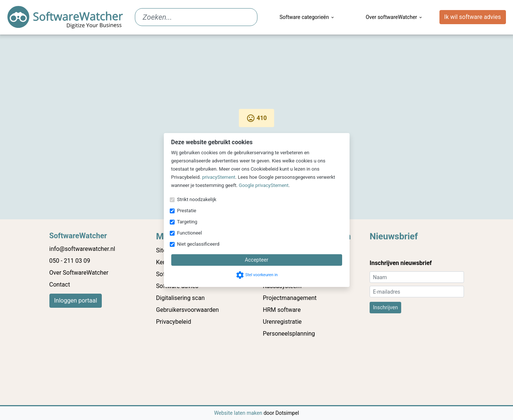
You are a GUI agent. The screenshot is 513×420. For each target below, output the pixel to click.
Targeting (187, 222)
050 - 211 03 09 (70, 261)
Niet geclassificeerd (198, 244)
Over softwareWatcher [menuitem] (394, 17)
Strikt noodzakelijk (197, 199)
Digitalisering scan (180, 298)
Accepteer (256, 260)
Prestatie (187, 211)
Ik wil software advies (473, 17)
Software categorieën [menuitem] (307, 17)
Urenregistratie (283, 322)
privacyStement (219, 177)
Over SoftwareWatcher (79, 273)
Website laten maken (239, 413)
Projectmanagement (290, 298)
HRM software (282, 310)
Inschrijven (385, 307)
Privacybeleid (173, 322)
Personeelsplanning (289, 334)
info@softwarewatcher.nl (82, 249)
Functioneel (190, 233)
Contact (60, 285)
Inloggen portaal (76, 301)
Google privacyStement (264, 185)
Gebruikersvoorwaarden (187, 310)
